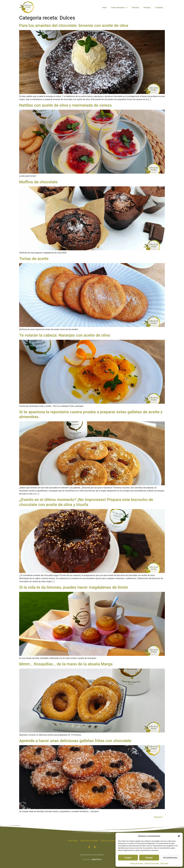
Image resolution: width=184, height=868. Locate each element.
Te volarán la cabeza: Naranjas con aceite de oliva (65, 335)
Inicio (104, 8)
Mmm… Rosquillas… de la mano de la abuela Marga (66, 664)
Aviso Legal (164, 863)
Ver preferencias (170, 858)
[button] (179, 836)
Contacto (159, 8)
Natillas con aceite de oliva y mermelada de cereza (65, 105)
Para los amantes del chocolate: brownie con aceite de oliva (74, 25)
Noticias (147, 8)
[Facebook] (89, 847)
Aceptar (128, 858)
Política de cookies (108, 841)
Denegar (149, 858)
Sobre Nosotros (119, 8)
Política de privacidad (152, 863)
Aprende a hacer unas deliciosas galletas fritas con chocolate (75, 741)
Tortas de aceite (34, 259)
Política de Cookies (137, 863)
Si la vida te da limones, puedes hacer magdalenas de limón (74, 587)
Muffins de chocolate (38, 182)
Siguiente (159, 817)
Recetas (135, 8)
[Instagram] (95, 847)
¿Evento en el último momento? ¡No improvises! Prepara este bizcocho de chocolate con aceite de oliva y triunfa (86, 502)
